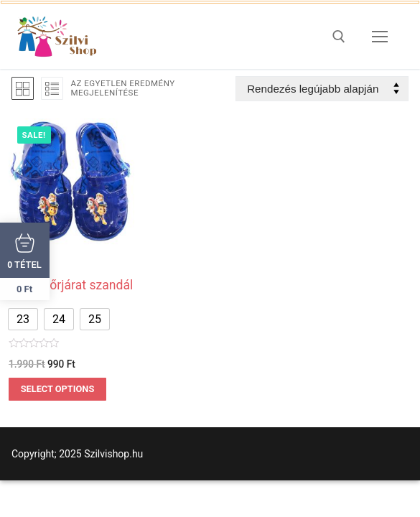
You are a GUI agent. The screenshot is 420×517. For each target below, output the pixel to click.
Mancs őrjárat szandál (71, 285)
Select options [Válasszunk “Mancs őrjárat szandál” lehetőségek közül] (58, 389)
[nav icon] (380, 37)
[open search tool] (339, 37)
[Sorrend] (322, 89)
